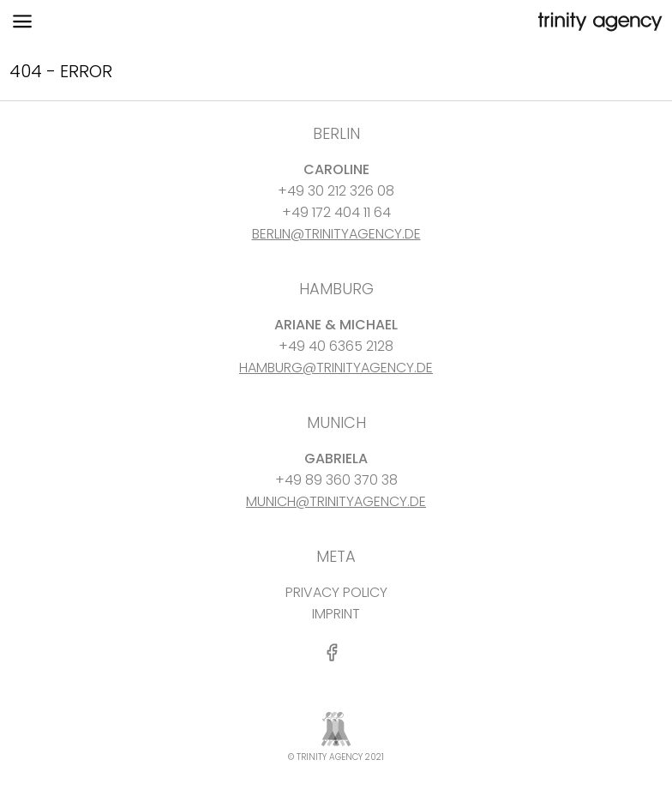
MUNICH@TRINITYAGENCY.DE (336, 501)
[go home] (598, 22)
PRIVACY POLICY (336, 592)
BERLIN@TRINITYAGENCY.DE (336, 234)
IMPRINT (336, 614)
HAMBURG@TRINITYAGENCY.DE (336, 368)
